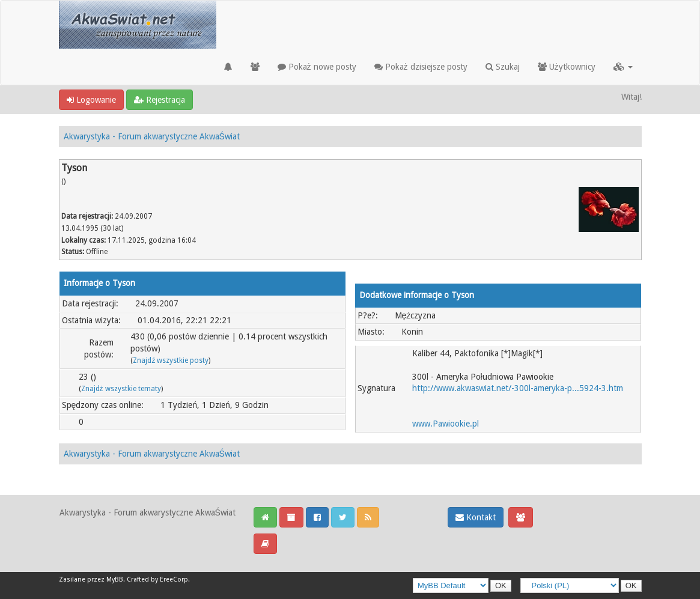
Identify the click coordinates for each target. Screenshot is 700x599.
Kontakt (476, 517)
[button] (623, 67)
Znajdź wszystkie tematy (121, 389)
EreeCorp (174, 579)
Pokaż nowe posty (317, 67)
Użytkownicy (567, 67)
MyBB (115, 579)
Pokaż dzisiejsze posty (421, 67)
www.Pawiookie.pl (446, 424)
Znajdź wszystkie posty (171, 360)
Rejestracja (160, 100)
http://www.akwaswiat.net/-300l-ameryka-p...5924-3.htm (518, 388)
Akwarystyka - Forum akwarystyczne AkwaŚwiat (152, 136)
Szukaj (503, 67)
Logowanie (91, 100)
